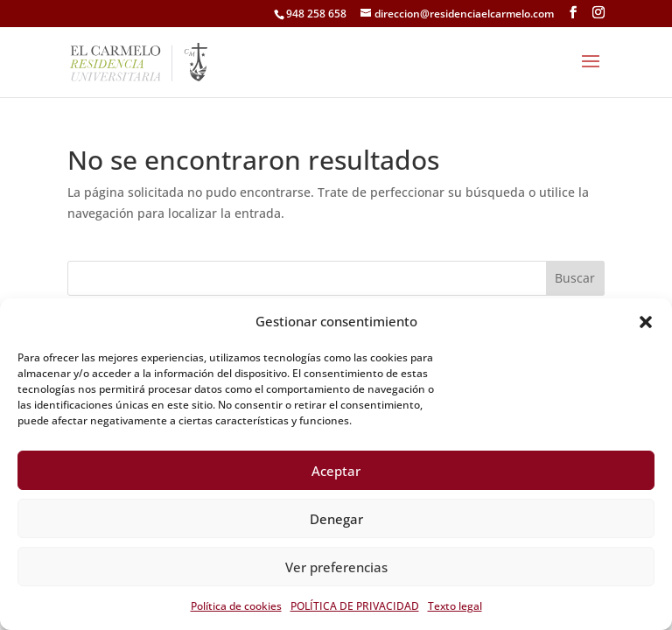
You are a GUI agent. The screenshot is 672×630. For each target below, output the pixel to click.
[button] (646, 322)
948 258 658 (316, 14)
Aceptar (336, 471)
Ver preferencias (336, 567)
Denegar (336, 519)
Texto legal (455, 606)
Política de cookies (236, 606)
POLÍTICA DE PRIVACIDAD (355, 606)
